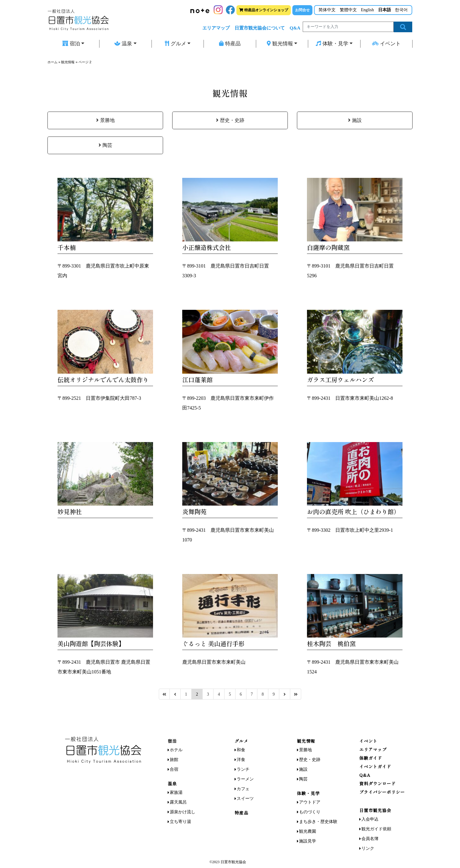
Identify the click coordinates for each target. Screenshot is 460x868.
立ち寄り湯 (180, 822)
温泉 (123, 44)
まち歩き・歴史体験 (318, 822)
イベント (386, 44)
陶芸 (105, 145)
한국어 (401, 10)
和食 (241, 750)
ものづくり (310, 812)
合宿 (174, 769)
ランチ (243, 769)
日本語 (385, 10)
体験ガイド (371, 758)
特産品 (230, 44)
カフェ (243, 789)
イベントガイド (375, 766)
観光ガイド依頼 (376, 829)
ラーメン (245, 779)
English (367, 10)
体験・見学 (332, 44)
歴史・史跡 (230, 120)
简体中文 (327, 10)
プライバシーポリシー (382, 792)
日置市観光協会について (260, 28)
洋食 (241, 760)
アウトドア (310, 802)
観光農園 (308, 831)
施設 (355, 120)
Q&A (295, 28)
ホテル (176, 750)
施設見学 (308, 841)
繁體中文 (348, 10)
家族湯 (176, 792)
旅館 (174, 760)
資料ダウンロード (378, 783)
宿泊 (71, 44)
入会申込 (370, 819)
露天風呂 (178, 802)
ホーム (52, 62)
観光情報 (280, 44)
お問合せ (302, 10)
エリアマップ (216, 28)
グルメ (176, 44)
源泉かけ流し (183, 812)
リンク (368, 848)
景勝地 (105, 120)
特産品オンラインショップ (264, 10)
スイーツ (245, 799)
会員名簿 (370, 839)
